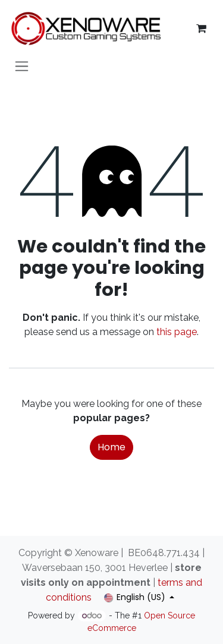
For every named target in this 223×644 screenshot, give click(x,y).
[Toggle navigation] (22, 66)
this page (177, 332)
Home (111, 447)
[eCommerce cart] (201, 29)
